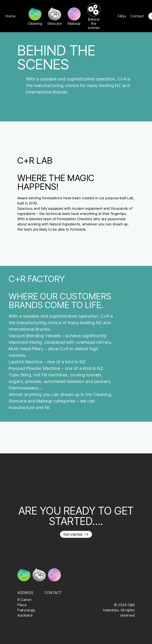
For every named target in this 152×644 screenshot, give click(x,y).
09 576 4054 (55, 600)
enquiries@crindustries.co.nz (68, 605)
